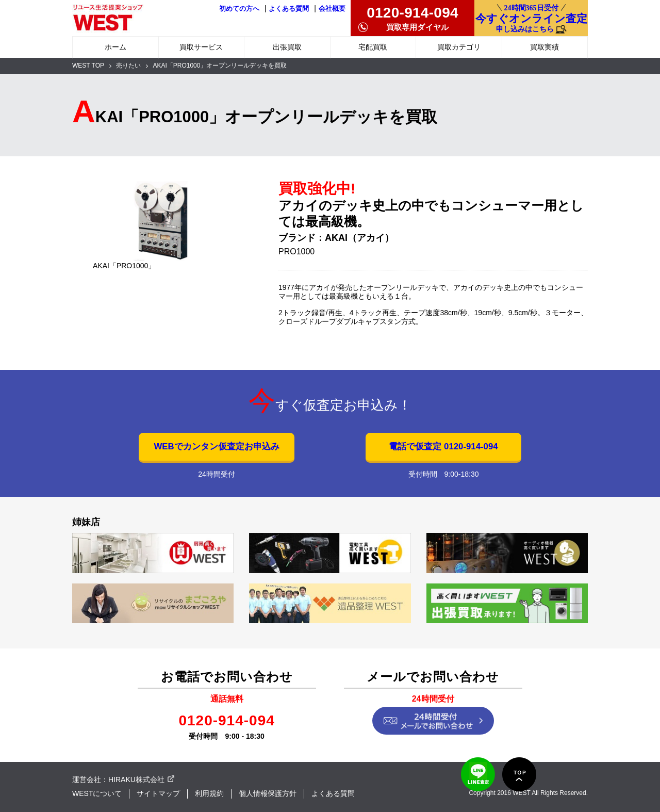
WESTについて (97, 793)
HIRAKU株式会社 (136, 779)
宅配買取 (373, 47)
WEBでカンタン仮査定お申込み (216, 446)
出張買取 (287, 47)
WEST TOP (88, 66)
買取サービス (201, 47)
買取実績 (544, 47)
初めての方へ (239, 9)
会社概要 (332, 9)
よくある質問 (289, 9)
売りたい (128, 66)
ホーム (115, 47)
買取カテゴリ (459, 47)
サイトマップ (158, 793)
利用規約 (209, 793)
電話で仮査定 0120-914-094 (443, 446)
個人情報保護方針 (268, 793)
